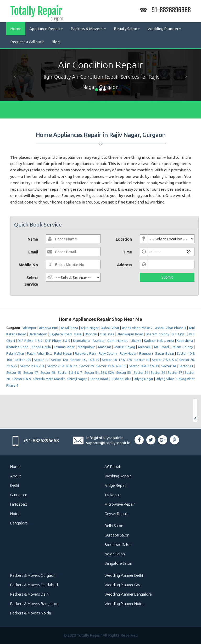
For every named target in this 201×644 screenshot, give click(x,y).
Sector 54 (141, 372)
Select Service (31, 281)
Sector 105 (23, 360)
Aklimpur (30, 328)
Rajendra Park (85, 353)
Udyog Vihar (165, 379)
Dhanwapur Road (130, 334)
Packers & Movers (88, 29)
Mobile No (28, 265)
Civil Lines (107, 334)
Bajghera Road (61, 334)
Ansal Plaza (69, 328)
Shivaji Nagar (77, 379)
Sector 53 (124, 372)
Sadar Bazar (165, 353)
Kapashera (185, 341)
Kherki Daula (41, 347)
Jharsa (136, 341)
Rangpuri (146, 353)
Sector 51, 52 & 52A (99, 372)
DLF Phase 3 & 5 (58, 341)
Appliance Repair (46, 29)
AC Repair (113, 467)
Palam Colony (182, 347)
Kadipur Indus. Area (159, 341)
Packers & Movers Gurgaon (33, 575)
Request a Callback (27, 42)
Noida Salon (115, 554)
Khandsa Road (17, 347)
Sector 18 (142, 360)
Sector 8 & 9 (22, 379)
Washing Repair (118, 476)
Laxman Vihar (64, 347)
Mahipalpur (86, 347)
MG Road (161, 347)
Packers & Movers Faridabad (34, 585)
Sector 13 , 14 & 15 (85, 360)
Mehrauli (145, 347)
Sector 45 (14, 372)
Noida (15, 514)
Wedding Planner (164, 29)
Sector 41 (186, 366)
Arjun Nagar (90, 328)
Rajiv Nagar (128, 353)
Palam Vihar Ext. (39, 353)
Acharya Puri (49, 328)
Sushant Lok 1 (121, 379)
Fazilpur (99, 341)
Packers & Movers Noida (31, 613)
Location (124, 239)
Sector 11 (41, 360)
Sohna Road (99, 379)
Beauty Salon (127, 29)
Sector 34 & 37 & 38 (144, 366)
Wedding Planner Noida (124, 604)
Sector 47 (31, 372)
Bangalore (19, 523)
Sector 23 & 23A (32, 366)
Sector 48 (48, 372)
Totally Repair (36, 12)
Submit (167, 277)
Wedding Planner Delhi (124, 575)
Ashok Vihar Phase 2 (137, 328)
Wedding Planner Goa (123, 585)
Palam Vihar (15, 353)
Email (33, 252)
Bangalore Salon (118, 563)
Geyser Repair (116, 514)
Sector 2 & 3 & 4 (164, 360)
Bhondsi (91, 334)
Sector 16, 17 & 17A (117, 360)
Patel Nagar (63, 353)
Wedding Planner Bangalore (128, 594)
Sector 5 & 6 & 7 (70, 372)
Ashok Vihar (110, 328)
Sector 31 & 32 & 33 (112, 366)
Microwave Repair (120, 504)
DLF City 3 (179, 334)
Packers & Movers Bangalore (34, 604)
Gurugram (19, 495)
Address (124, 265)
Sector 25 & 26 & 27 (62, 366)
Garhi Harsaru (118, 341)
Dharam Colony (157, 334)
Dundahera (81, 341)
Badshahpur (38, 334)
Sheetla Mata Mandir (49, 379)
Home (16, 29)
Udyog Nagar (144, 379)
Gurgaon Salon (117, 535)
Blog (56, 42)
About (16, 476)
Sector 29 (87, 366)
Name (33, 239)
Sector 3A (169, 366)
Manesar (105, 347)
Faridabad (19, 504)
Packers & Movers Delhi (30, 594)
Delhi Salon (114, 526)
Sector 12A (59, 360)
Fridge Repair (116, 485)
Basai (78, 334)
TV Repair (113, 495)
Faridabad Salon (118, 544)
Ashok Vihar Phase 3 (171, 328)
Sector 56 (158, 372)
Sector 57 (175, 372)
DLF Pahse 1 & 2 (30, 341)
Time (127, 252)
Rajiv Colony (108, 353)
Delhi (15, 485)
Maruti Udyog (125, 347)
